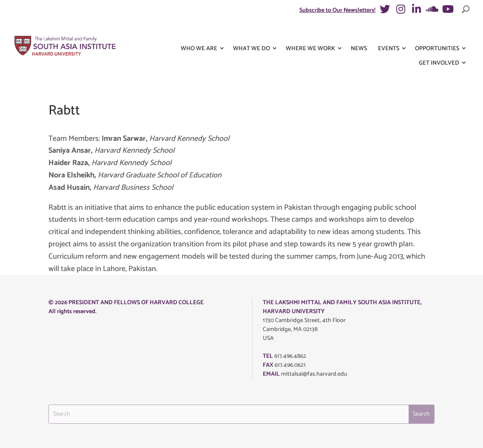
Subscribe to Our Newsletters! (337, 10)
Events (389, 33)
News (359, 33)
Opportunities (437, 33)
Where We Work (310, 33)
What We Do (251, 33)
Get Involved (439, 48)
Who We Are (199, 33)
